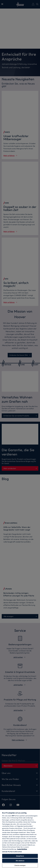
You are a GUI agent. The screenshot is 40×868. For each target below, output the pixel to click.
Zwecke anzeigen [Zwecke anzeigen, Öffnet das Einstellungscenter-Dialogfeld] (20, 865)
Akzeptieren (20, 856)
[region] (20, 839)
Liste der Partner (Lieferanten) (12, 852)
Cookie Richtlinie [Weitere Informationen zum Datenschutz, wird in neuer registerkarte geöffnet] (22, 849)
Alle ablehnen (20, 861)
